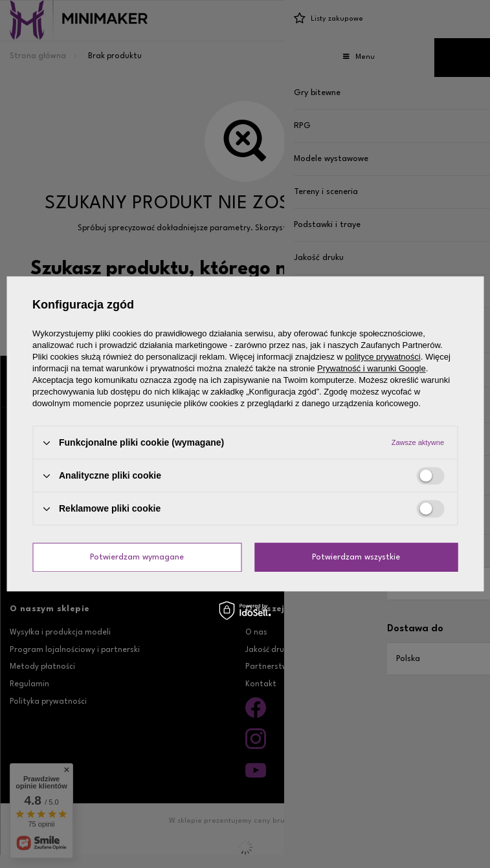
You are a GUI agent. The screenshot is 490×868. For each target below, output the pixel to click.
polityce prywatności (383, 357)
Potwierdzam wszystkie (356, 557)
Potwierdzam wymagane (137, 557)
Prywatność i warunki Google (372, 368)
